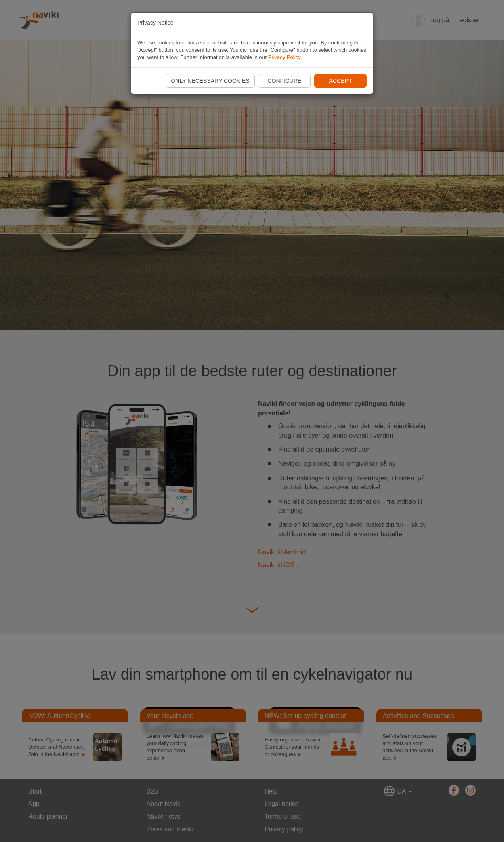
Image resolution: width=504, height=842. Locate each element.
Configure (284, 81)
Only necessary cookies (210, 81)
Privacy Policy (284, 57)
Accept (341, 81)
